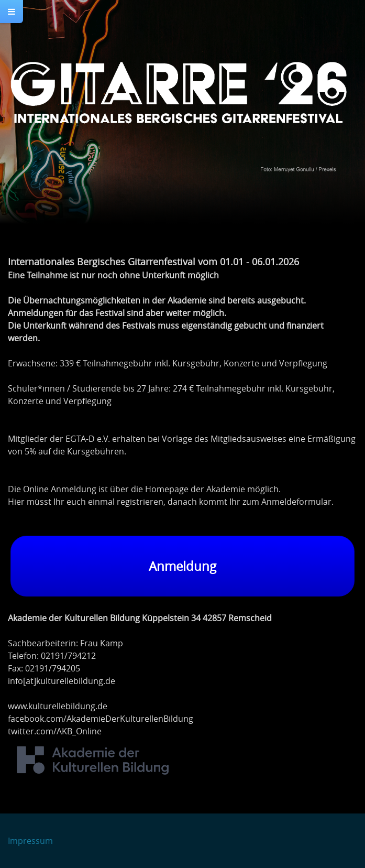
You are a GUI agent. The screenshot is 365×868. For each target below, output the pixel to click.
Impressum (30, 841)
